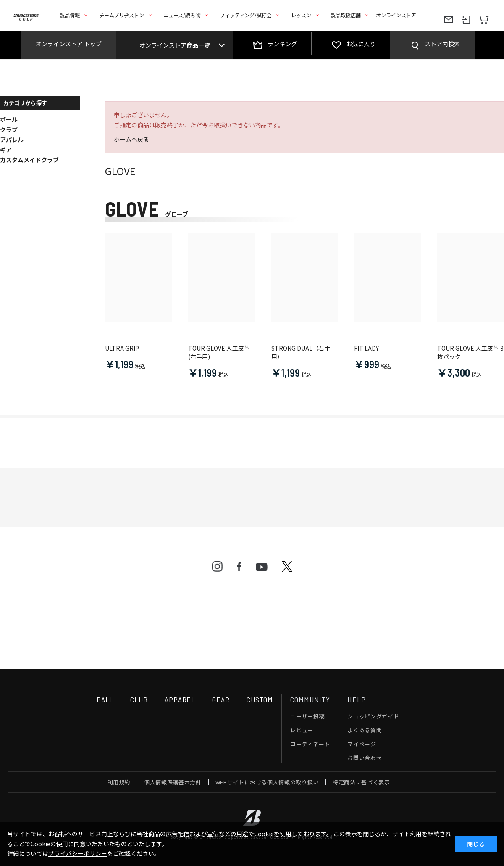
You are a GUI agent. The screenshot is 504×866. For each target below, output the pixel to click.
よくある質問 (365, 730)
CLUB (139, 700)
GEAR (221, 700)
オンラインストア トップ (69, 44)
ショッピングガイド (373, 716)
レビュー (302, 730)
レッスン (301, 15)
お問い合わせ (365, 758)
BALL (105, 700)
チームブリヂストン (122, 15)
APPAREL (180, 700)
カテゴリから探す (25, 103)
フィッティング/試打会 (246, 15)
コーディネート (310, 744)
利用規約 (119, 782)
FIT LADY (366, 348)
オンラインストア (396, 15)
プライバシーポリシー (78, 853)
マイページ (362, 744)
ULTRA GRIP (122, 348)
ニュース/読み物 (182, 15)
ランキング (282, 44)
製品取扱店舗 (346, 15)
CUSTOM (260, 700)
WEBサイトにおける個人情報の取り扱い (267, 782)
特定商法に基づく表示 (361, 782)
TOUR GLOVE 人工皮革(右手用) (219, 352)
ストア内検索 (442, 44)
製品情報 (70, 15)
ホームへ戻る (131, 139)
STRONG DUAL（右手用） (301, 352)
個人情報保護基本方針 (173, 782)
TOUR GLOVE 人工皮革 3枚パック (470, 352)
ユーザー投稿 (307, 716)
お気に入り (361, 44)
